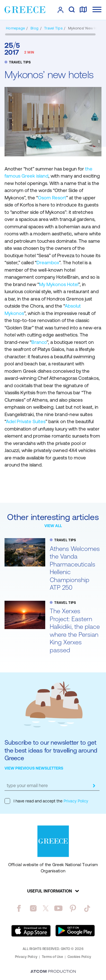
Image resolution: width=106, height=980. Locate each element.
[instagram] (33, 908)
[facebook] (19, 908)
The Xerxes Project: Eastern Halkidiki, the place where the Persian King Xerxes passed (75, 631)
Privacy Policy (75, 801)
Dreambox (48, 263)
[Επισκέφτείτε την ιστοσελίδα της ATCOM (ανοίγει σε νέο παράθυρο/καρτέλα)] (53, 972)
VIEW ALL (53, 526)
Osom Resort (52, 198)
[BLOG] (34, 28)
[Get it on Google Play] (75, 931)
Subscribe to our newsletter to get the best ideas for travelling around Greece (51, 750)
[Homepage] (15, 28)
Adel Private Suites (26, 421)
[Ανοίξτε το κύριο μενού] (97, 9)
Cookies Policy (79, 957)
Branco (39, 342)
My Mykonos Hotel (59, 284)
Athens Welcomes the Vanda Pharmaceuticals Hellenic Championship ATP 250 (75, 568)
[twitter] (46, 908)
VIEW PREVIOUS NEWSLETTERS (34, 768)
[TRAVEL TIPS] (53, 28)
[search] (72, 10)
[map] (83, 10)
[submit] (94, 786)
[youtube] (58, 908)
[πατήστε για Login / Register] (60, 10)
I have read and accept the (46, 801)
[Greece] (25, 10)
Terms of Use (52, 957)
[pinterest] (73, 908)
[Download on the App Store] (31, 931)
